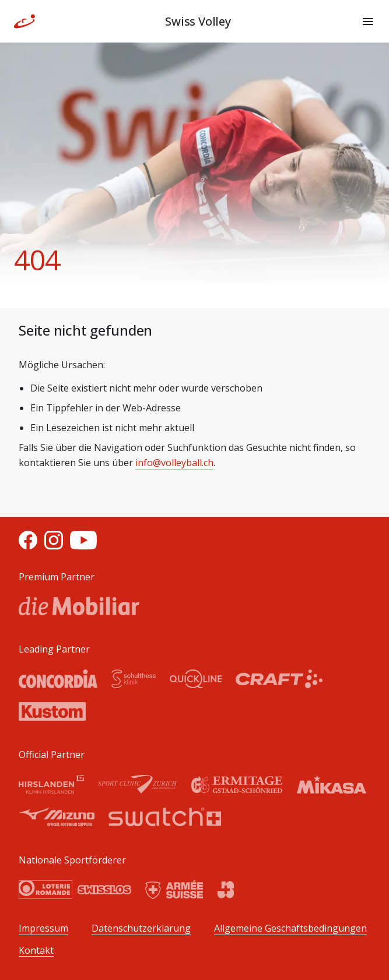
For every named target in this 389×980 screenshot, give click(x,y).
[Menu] (368, 22)
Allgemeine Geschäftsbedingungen (290, 928)
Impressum (43, 928)
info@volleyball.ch (174, 463)
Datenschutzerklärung (141, 928)
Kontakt (36, 951)
